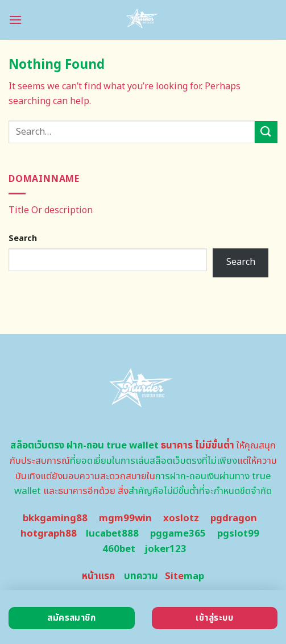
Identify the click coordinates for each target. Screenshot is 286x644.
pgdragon (234, 518)
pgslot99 (238, 534)
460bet (119, 549)
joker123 (165, 549)
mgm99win (125, 518)
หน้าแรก (98, 576)
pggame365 (178, 534)
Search (23, 238)
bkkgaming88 (55, 518)
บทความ (141, 576)
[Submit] (266, 132)
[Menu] (15, 20)
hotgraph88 (49, 534)
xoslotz (181, 518)
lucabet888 (112, 534)
